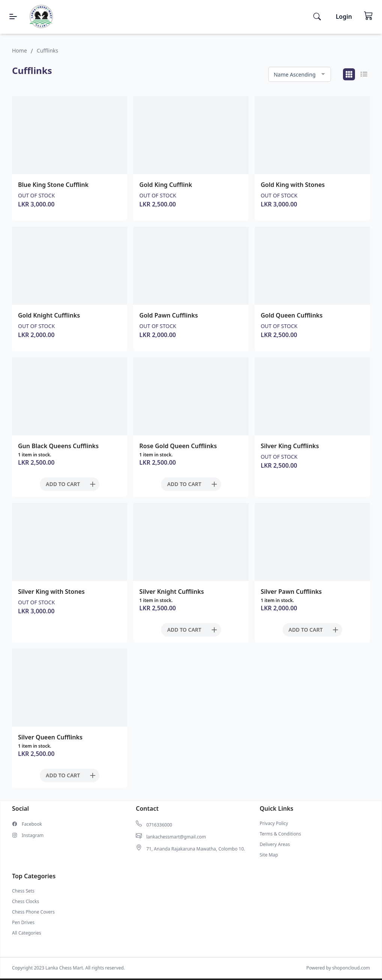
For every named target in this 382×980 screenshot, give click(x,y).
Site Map (269, 855)
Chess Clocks (26, 902)
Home (20, 50)
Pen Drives (23, 923)
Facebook (32, 824)
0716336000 (159, 825)
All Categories (27, 933)
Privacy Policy (274, 823)
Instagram (33, 835)
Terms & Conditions (280, 834)
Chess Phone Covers (33, 912)
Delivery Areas (275, 845)
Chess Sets (23, 891)
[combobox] (300, 75)
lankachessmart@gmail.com (176, 837)
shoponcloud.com (351, 968)
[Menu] (13, 17)
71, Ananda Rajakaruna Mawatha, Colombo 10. (196, 849)
